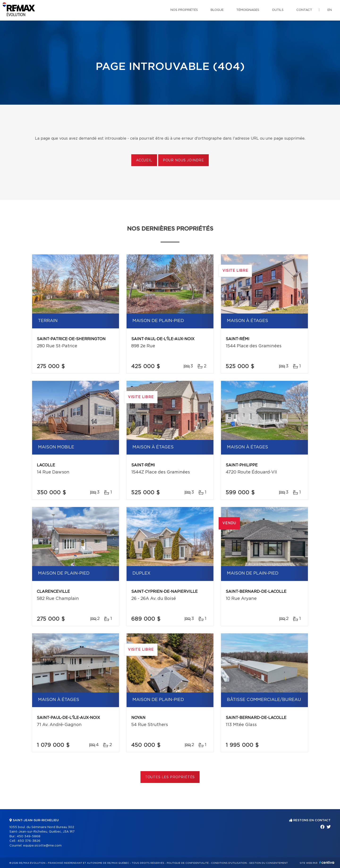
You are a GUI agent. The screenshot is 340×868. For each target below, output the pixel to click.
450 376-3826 (29, 841)
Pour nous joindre (183, 160)
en (330, 10)
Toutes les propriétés (170, 777)
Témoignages (248, 10)
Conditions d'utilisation (229, 863)
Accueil (144, 160)
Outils (278, 10)
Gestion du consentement (268, 863)
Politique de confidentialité (188, 863)
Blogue (217, 10)
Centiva (327, 862)
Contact (304, 10)
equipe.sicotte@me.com (42, 846)
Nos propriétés (184, 10)
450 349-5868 (29, 836)
